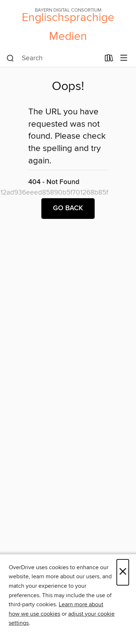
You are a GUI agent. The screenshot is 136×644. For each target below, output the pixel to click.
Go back (68, 208)
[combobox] (53, 58)
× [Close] (123, 572)
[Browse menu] (124, 58)
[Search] (10, 58)
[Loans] (109, 60)
